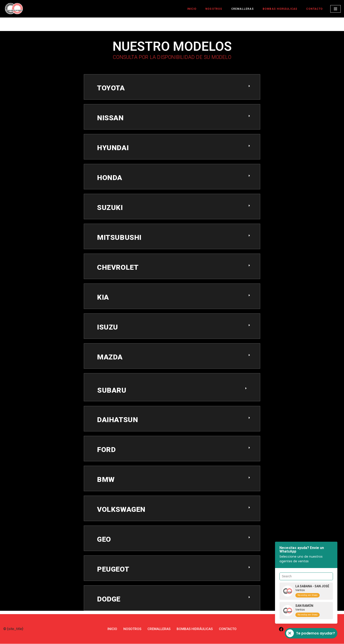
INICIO (188, 9)
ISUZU (108, 327)
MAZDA (110, 357)
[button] (172, 90)
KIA (103, 297)
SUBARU (112, 390)
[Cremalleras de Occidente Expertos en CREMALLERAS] (14, 9)
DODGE (109, 599)
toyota (111, 88)
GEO (104, 539)
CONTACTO (314, 9)
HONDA (110, 178)
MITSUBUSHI (119, 238)
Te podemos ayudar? (311, 633)
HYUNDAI (113, 148)
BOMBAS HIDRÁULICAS (278, 9)
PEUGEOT (113, 569)
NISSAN (110, 118)
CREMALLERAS (240, 9)
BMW (106, 480)
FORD (106, 450)
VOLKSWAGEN (121, 510)
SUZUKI (110, 208)
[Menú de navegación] (335, 9)
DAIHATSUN (118, 420)
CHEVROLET (118, 268)
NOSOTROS (211, 9)
